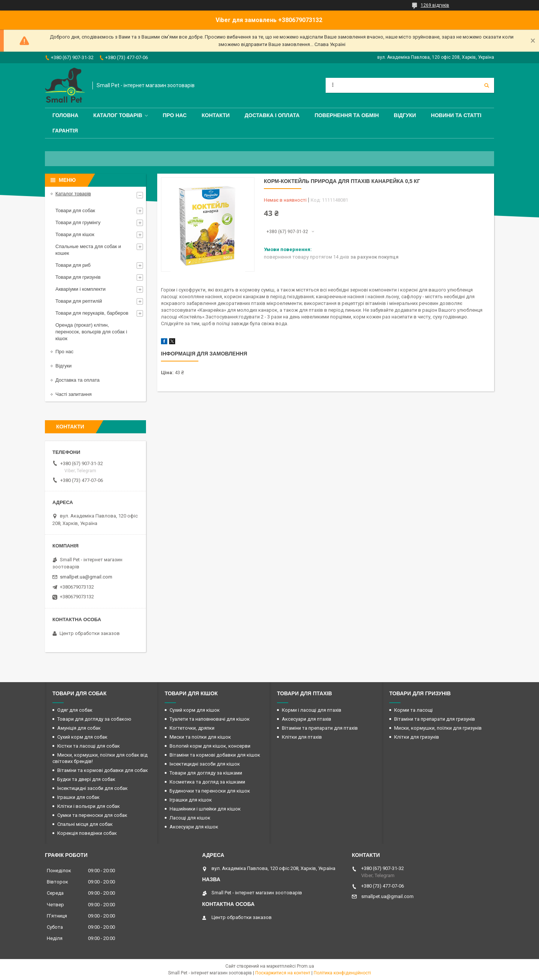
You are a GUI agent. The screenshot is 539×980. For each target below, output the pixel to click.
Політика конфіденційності (342, 973)
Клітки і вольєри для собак (89, 806)
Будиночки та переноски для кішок (210, 791)
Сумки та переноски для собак (92, 815)
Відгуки (405, 115)
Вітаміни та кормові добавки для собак (103, 770)
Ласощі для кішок (190, 818)
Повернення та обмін (347, 115)
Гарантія (65, 131)
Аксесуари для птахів (307, 719)
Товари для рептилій (79, 301)
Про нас (175, 115)
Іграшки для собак (78, 797)
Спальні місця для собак (85, 824)
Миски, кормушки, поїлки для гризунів (438, 728)
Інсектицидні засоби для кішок (205, 764)
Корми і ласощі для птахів (312, 710)
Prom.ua (305, 966)
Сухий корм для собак (82, 737)
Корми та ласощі (413, 710)
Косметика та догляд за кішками (207, 782)
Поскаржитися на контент (283, 973)
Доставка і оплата (272, 115)
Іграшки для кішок (191, 800)
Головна (65, 115)
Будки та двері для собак (86, 779)
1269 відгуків (435, 5)
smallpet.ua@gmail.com (86, 577)
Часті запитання (74, 394)
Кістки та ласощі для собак (89, 746)
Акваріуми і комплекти (80, 289)
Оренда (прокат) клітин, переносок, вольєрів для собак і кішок (91, 332)
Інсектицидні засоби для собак (92, 788)
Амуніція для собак (79, 728)
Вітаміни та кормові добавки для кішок (215, 755)
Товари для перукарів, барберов (92, 313)
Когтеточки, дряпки (192, 728)
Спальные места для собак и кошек (88, 250)
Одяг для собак (75, 710)
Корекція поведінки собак (87, 833)
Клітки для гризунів (417, 737)
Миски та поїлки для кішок (200, 737)
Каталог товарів (118, 115)
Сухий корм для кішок (195, 710)
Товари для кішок (75, 234)
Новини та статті (456, 115)
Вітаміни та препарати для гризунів (435, 719)
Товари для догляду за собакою (94, 719)
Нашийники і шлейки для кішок (205, 809)
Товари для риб (73, 265)
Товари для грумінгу (78, 222)
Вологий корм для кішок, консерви (210, 746)
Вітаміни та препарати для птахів (320, 728)
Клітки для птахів (302, 737)
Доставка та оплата (77, 380)
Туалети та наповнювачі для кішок (210, 719)
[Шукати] (487, 85)
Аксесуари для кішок (194, 827)
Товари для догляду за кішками (206, 773)
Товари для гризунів (78, 277)
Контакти (216, 115)
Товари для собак (75, 210)
